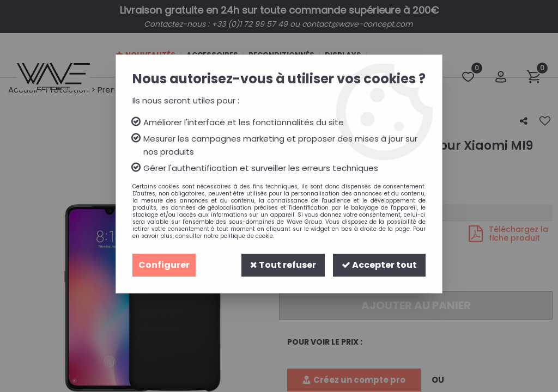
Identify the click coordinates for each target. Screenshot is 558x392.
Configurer (164, 265)
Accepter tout (379, 265)
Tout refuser (283, 265)
